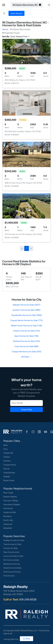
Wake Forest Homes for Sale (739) (27, 326)
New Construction (11, 552)
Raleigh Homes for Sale (14, 540)
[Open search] (47, 5)
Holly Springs (9, 473)
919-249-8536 (28, 599)
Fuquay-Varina (10, 465)
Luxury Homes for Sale (13, 556)
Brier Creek (8, 493)
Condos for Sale (10, 548)
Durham (7, 461)
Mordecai (8, 516)
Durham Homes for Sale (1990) (26, 310)
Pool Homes (9, 576)
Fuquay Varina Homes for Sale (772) (27, 320)
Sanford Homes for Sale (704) (27, 341)
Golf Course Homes (12, 572)
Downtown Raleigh (12, 504)
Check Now (27, 410)
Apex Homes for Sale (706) (26, 336)
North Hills (8, 520)
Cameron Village (11, 501)
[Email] (26, 403)
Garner (7, 469)
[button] (4, 5)
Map (26, 639)
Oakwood (8, 524)
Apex (6, 445)
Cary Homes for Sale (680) (27, 346)
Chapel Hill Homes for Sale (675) (27, 352)
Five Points (8, 508)
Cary (5, 449)
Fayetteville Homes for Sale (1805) (26, 315)
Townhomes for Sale (12, 544)
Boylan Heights (10, 497)
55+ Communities (11, 560)
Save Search (16, 13)
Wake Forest (9, 480)
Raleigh (7, 477)
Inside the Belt (10, 512)
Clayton (7, 457)
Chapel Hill (8, 453)
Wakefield (8, 528)
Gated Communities (12, 568)
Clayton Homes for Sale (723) (26, 331)
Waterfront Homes (12, 564)
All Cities (26, 357)
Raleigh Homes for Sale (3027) (26, 305)
